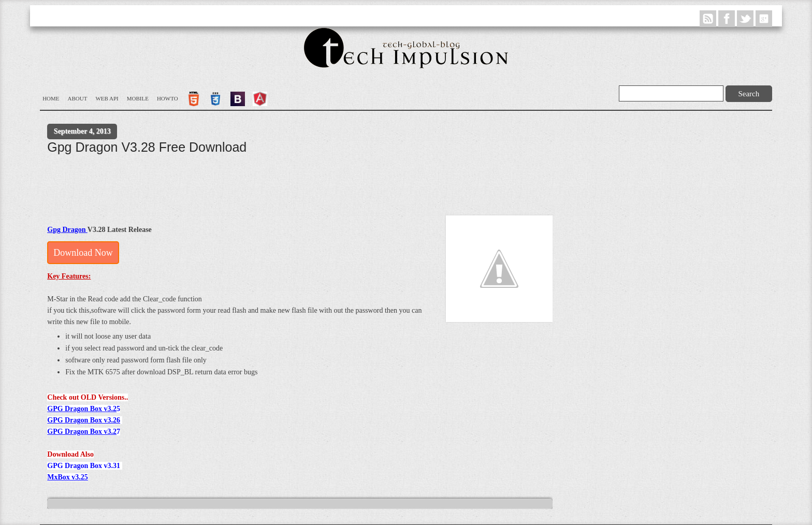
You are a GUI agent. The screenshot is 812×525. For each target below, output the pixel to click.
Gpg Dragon (67, 230)
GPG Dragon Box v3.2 (82, 409)
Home (51, 98)
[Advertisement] (236, 186)
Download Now (83, 253)
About (78, 98)
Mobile (138, 98)
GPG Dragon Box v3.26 (84, 420)
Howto (168, 98)
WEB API (107, 98)
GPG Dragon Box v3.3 (82, 466)
